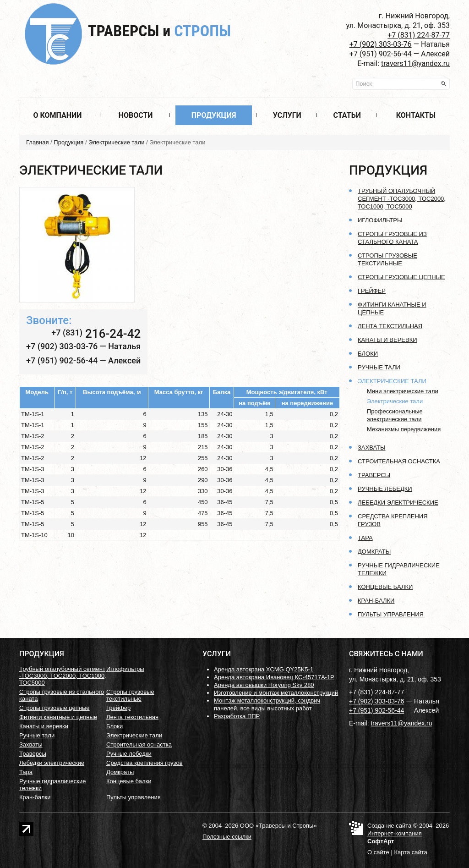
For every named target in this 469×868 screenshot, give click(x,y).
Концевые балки (385, 587)
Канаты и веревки (387, 340)
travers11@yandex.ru (415, 63)
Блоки (368, 354)
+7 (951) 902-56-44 (381, 54)
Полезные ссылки (227, 837)
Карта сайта (410, 852)
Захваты (372, 448)
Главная (37, 142)
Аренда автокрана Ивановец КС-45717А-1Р (274, 677)
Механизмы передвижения (404, 429)
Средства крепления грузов (145, 763)
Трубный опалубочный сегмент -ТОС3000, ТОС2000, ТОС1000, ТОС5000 (402, 199)
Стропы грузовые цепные (401, 277)
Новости (136, 115)
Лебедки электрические (398, 503)
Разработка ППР (237, 716)
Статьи (347, 115)
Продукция (214, 115)
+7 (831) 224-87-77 (419, 35)
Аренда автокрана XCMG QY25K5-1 (264, 669)
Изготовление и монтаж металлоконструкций (276, 693)
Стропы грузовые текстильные (130, 695)
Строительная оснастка (399, 461)
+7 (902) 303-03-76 (381, 44)
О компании (57, 115)
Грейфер (372, 291)
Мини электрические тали (403, 391)
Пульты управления (391, 614)
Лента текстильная (390, 326)
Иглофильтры (380, 220)
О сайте (378, 852)
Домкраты (374, 552)
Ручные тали (379, 367)
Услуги (287, 115)
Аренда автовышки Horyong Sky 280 (264, 685)
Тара (365, 538)
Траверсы (159, 31)
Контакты (416, 115)
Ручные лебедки (385, 489)
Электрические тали (116, 142)
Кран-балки (376, 601)
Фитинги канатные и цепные (58, 717)
